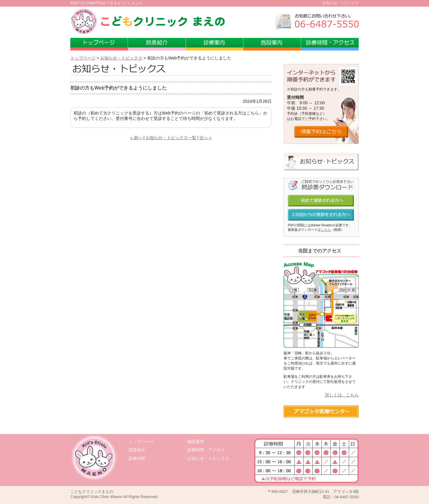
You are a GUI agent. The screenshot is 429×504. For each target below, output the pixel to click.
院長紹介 (137, 450)
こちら (326, 230)
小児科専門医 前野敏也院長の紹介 (157, 44)
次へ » (205, 138)
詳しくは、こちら (342, 395)
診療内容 (137, 458)
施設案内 (272, 44)
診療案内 (214, 44)
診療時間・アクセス (330, 44)
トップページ (99, 44)
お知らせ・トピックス (121, 58)
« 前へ (136, 138)
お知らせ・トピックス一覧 (171, 138)
